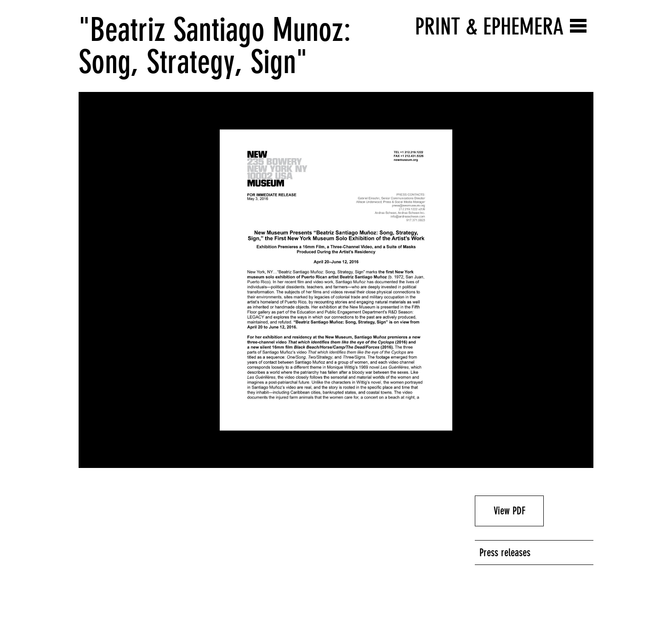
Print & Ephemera (489, 26)
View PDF (510, 511)
